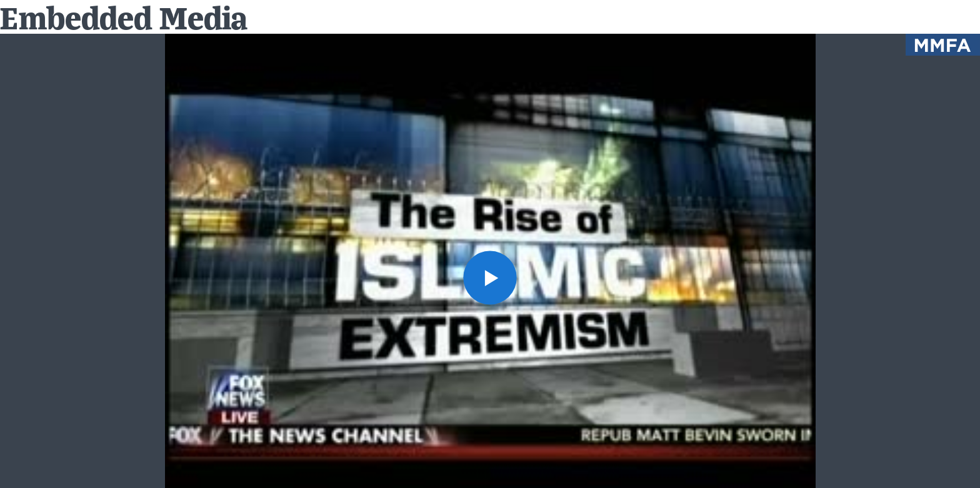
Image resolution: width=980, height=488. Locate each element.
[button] (490, 278)
